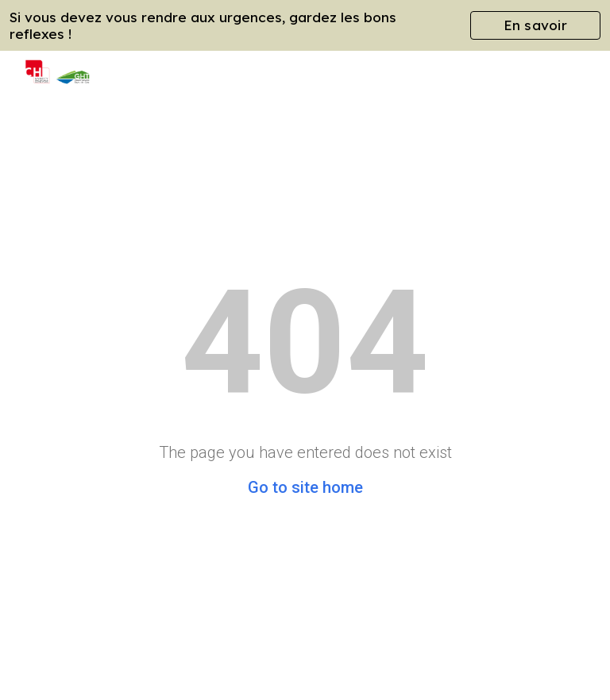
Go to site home (305, 487)
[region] (305, 25)
